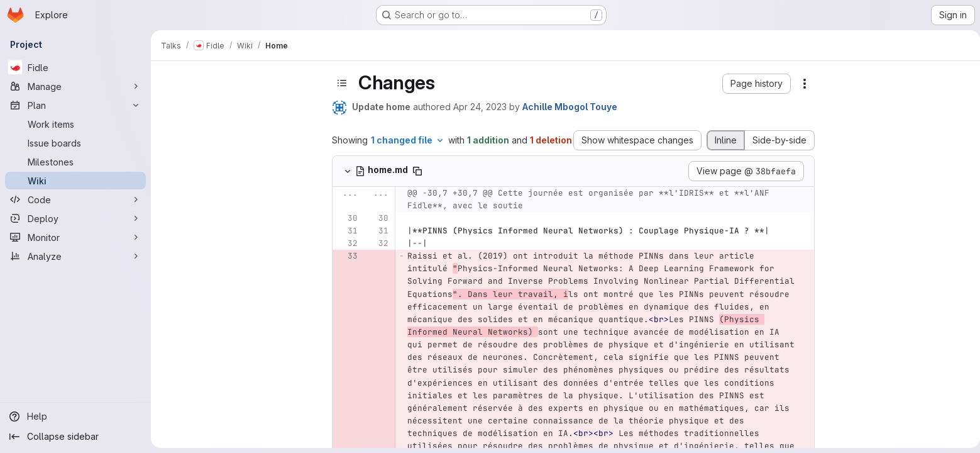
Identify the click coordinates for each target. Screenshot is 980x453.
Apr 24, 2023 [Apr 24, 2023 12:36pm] (547, 107)
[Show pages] (257, 79)
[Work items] (75, 124)
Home (181, 129)
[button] (823, 84)
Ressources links (219, 395)
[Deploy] (75, 218)
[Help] (75, 417)
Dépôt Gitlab (210, 299)
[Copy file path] (484, 171)
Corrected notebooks (229, 349)
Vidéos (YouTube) (223, 227)
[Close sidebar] (173, 79)
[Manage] (75, 86)
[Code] (75, 199)
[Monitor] (75, 237)
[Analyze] (75, 256)
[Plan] (75, 105)
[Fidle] (75, 67)
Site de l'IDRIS (213, 441)
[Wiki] (75, 181)
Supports (204, 215)
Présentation (212, 190)
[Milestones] (75, 162)
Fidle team (205, 144)
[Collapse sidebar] (75, 437)
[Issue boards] (75, 143)
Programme (209, 202)
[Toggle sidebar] (409, 83)
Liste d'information (222, 240)
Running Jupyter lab (225, 336)
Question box (212, 286)
